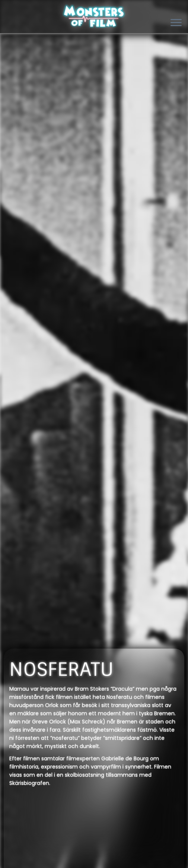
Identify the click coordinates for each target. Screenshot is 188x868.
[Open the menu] (176, 23)
